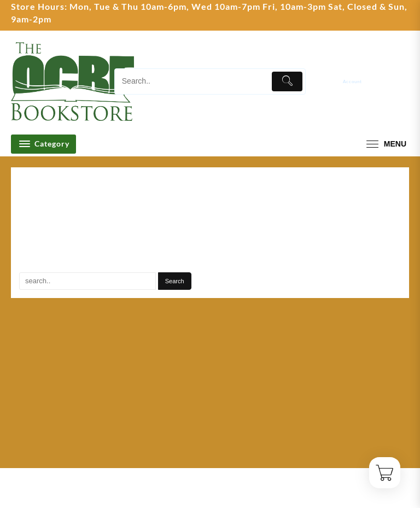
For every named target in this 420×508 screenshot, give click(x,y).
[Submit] (287, 81)
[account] (360, 81)
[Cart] (402, 82)
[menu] (385, 144)
